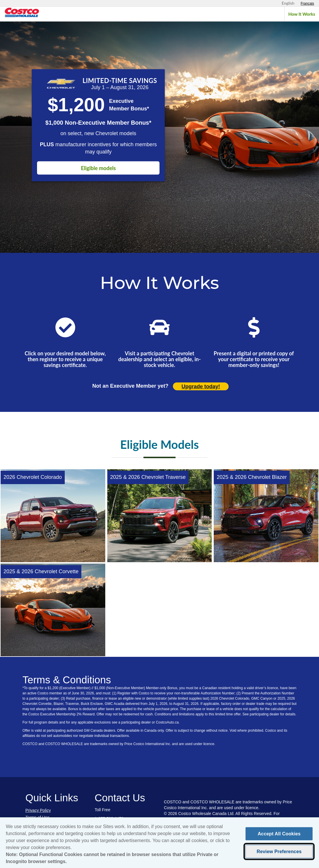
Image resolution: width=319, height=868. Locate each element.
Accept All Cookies (279, 838)
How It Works (302, 14)
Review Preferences (279, 856)
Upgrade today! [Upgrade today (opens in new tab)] (201, 387)
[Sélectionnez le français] (307, 3)
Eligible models (98, 168)
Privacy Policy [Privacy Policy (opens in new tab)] (38, 810)
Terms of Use (37, 817)
